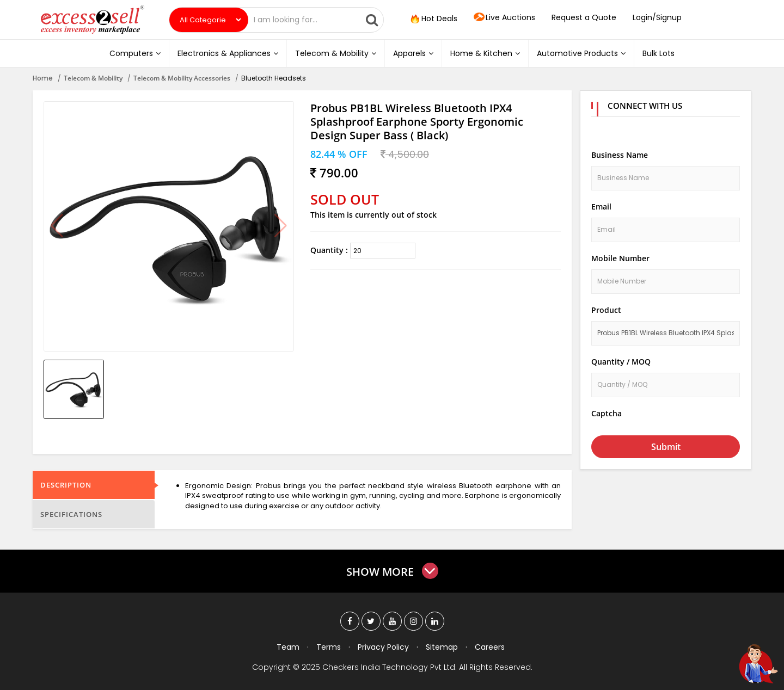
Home (43, 78)
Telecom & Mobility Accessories (182, 78)
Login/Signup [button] (657, 17)
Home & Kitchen (485, 53)
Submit (666, 447)
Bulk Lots (659, 53)
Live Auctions (504, 18)
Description (66, 485)
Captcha (607, 413)
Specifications (71, 514)
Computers (135, 53)
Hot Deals (433, 19)
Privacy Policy (383, 647)
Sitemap (442, 647)
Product (606, 310)
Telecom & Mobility (336, 53)
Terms (329, 647)
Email (601, 207)
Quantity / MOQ (621, 362)
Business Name (620, 155)
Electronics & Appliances (228, 53)
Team (288, 647)
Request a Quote (584, 17)
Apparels (413, 53)
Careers (490, 647)
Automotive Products (581, 53)
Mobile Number (620, 258)
